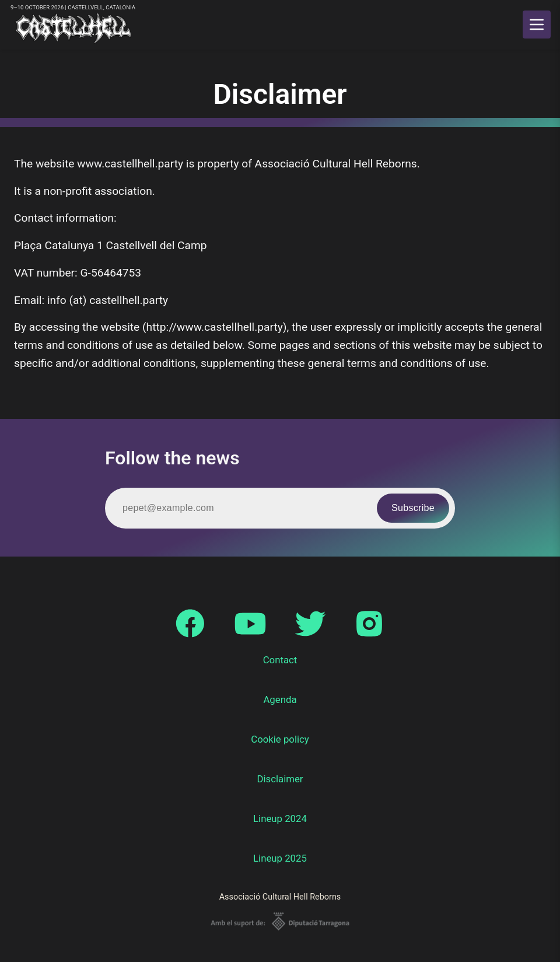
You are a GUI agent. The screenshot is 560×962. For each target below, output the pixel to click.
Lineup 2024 (280, 818)
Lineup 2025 (280, 858)
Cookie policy (280, 739)
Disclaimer (280, 779)
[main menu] (537, 25)
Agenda (280, 699)
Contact (280, 660)
